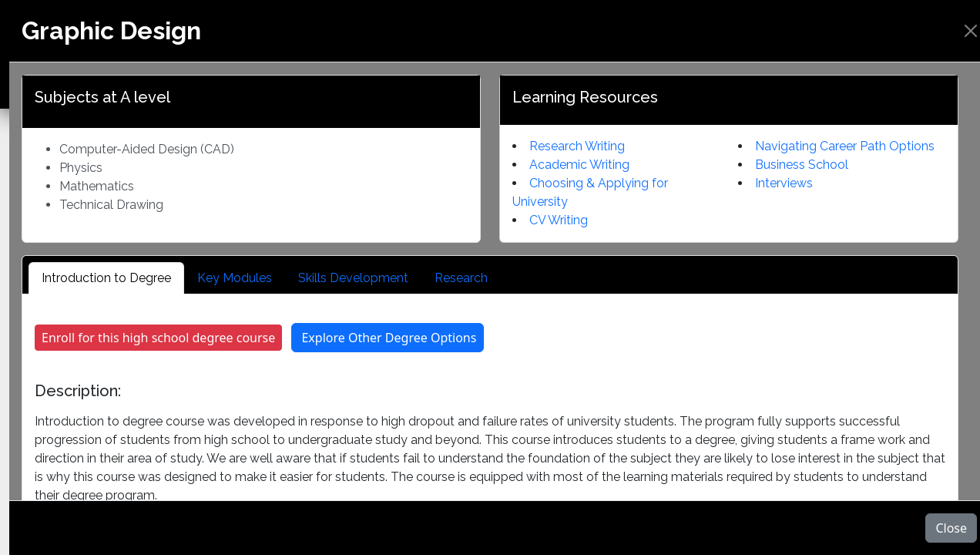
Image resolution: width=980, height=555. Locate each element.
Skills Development (353, 278)
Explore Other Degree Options (389, 338)
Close (951, 528)
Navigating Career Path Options (845, 146)
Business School (802, 165)
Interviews (784, 183)
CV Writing (559, 220)
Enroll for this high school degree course (158, 338)
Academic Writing (579, 165)
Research (461, 278)
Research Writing (577, 146)
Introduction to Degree (106, 278)
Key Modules (235, 278)
